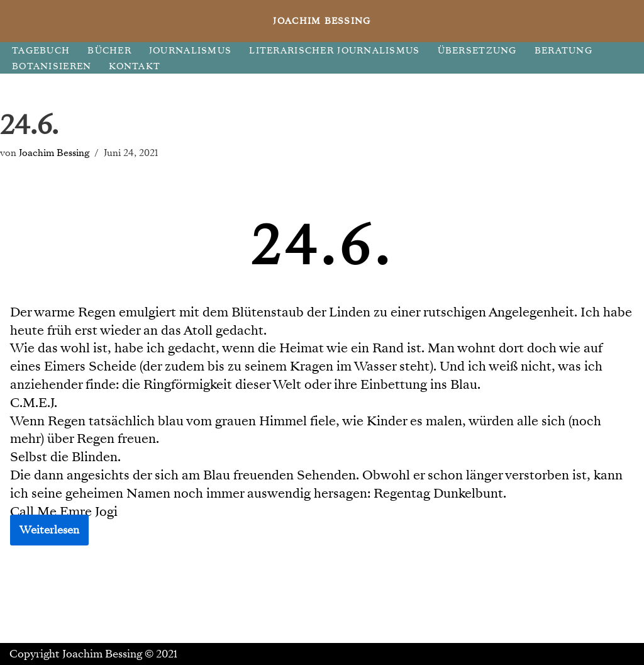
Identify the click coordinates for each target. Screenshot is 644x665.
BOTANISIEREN (52, 66)
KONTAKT (135, 66)
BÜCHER (109, 51)
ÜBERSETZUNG (477, 51)
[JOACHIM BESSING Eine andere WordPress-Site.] (322, 21)
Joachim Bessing (54, 153)
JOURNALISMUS (190, 51)
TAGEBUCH (41, 51)
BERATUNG (563, 51)
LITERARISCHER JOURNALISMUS (334, 51)
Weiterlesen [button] (49, 530)
